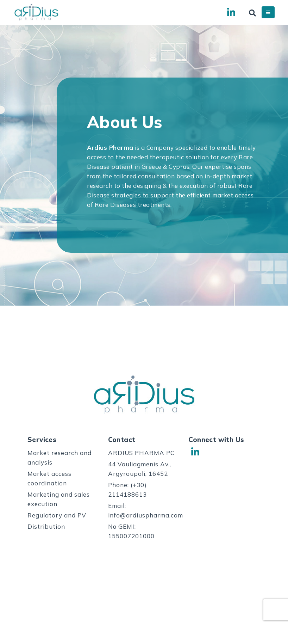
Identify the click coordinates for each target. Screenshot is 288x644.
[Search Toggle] (253, 13)
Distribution (46, 526)
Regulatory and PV (57, 515)
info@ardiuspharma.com (146, 515)
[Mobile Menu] (268, 12)
